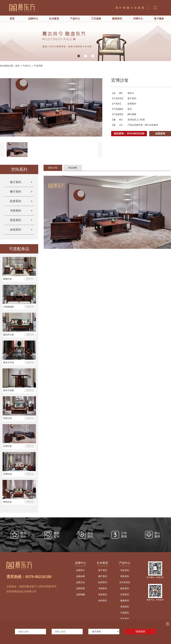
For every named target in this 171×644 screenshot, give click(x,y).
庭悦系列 (125, 588)
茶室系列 (16, 220)
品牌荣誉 (81, 588)
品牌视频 (81, 594)
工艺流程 (96, 19)
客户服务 (159, 19)
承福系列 (125, 607)
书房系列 (16, 211)
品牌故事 (81, 576)
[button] (79, 56)
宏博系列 (125, 594)
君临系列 (125, 619)
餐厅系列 (16, 192)
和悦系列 (125, 576)
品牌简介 (81, 570)
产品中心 (75, 19)
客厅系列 (16, 182)
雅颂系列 (125, 601)
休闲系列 (16, 230)
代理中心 (138, 19)
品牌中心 (33, 19)
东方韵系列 (125, 582)
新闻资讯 (117, 19)
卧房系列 (16, 201)
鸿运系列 (125, 570)
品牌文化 (81, 582)
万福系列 (125, 613)
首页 (12, 19)
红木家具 (54, 19)
